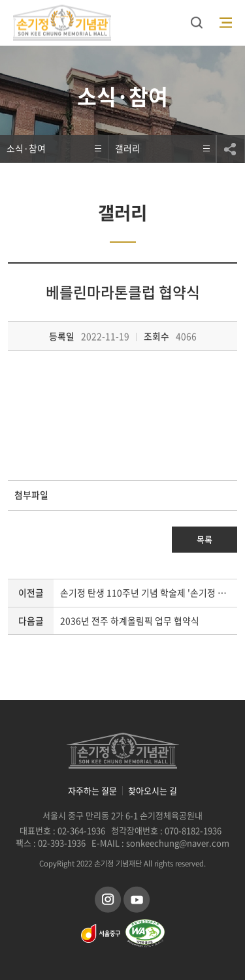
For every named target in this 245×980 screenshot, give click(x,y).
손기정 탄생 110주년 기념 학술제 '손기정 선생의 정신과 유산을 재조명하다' (149, 592)
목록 (204, 539)
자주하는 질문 (92, 791)
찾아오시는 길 (153, 791)
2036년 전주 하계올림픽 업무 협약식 (130, 620)
